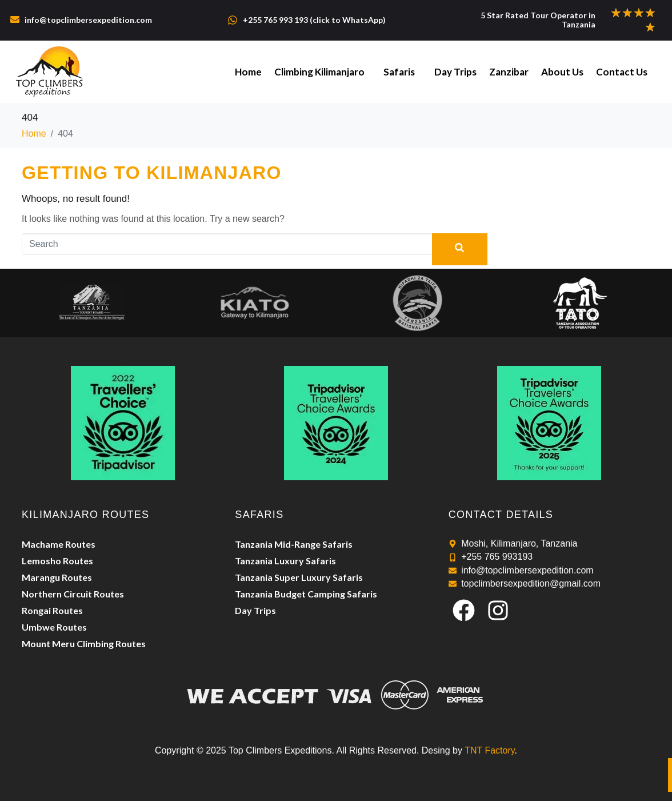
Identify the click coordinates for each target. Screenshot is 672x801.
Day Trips (459, 72)
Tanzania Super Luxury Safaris (299, 577)
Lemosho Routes (57, 561)
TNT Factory (489, 750)
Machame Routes (59, 544)
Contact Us (622, 72)
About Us (564, 72)
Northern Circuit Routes (73, 594)
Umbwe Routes (54, 627)
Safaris (404, 72)
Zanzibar (512, 72)
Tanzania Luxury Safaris (285, 561)
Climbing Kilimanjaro (325, 72)
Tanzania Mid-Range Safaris (294, 544)
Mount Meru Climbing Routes (84, 643)
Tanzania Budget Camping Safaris (306, 594)
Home (255, 72)
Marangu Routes (57, 577)
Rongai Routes (52, 610)
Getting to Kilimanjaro (152, 173)
